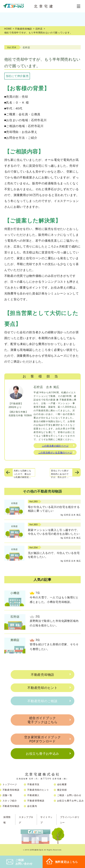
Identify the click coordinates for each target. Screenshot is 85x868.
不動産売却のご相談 (42, 701)
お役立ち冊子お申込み (42, 753)
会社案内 (32, 806)
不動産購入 (33, 795)
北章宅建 (44, 6)
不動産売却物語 (42, 675)
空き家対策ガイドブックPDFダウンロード (43, 739)
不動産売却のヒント (42, 688)
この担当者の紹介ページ (55, 446)
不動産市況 (33, 784)
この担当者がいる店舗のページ (55, 452)
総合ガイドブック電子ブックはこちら (42, 720)
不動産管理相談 (36, 801)
